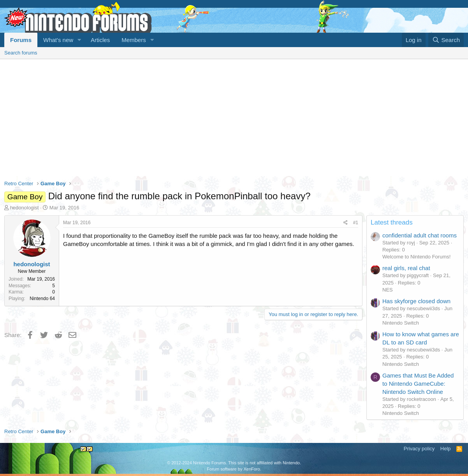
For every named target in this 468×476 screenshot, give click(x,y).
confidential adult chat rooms (420, 235)
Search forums (21, 53)
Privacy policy (419, 449)
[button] (79, 40)
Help (446, 449)
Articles (100, 40)
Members (134, 40)
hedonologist (25, 208)
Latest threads (392, 222)
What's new (58, 40)
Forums (21, 40)
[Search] (446, 40)
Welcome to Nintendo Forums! (416, 257)
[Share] (346, 223)
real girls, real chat (406, 268)
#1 (356, 223)
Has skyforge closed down (416, 301)
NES (388, 290)
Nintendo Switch (401, 323)
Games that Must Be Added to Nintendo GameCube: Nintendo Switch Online (418, 384)
